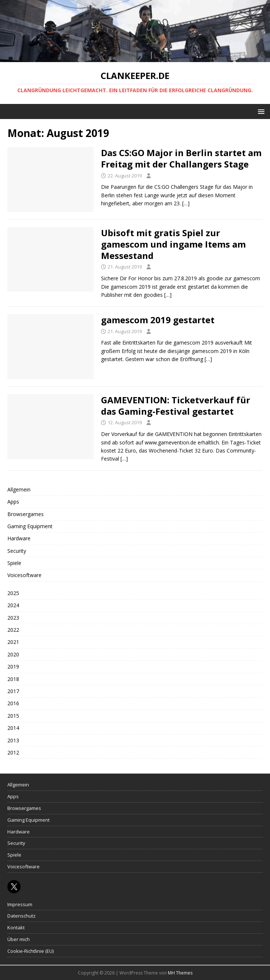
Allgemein (19, 489)
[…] (186, 203)
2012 (13, 752)
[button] (260, 111)
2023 (13, 618)
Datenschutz (21, 916)
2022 (13, 630)
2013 (13, 740)
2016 (13, 703)
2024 (13, 605)
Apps (13, 502)
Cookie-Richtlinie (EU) (30, 951)
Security (17, 551)
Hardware (19, 538)
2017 (13, 691)
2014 (13, 728)
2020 (13, 654)
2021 (13, 642)
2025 (13, 593)
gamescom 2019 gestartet (158, 320)
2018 (13, 679)
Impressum (20, 904)
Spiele (14, 563)
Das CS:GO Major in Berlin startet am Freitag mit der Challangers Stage (181, 158)
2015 (13, 716)
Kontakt (16, 927)
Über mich (19, 939)
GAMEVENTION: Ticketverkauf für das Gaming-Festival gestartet (176, 406)
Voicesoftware (24, 575)
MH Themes (180, 973)
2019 (13, 666)
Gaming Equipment (30, 526)
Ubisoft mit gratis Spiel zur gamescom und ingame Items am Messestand (173, 244)
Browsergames (26, 514)
